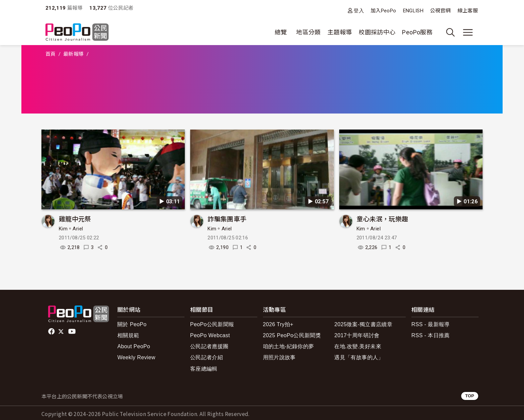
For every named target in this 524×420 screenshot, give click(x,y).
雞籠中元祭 (75, 219)
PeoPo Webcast (210, 335)
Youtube (73, 332)
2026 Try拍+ (278, 324)
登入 (359, 11)
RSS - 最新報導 (431, 324)
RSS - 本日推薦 (431, 335)
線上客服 (468, 11)
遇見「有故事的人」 (359, 357)
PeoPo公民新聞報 (212, 324)
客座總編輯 (204, 369)
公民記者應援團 (209, 346)
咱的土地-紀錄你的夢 (289, 346)
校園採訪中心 (377, 32)
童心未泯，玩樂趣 (382, 219)
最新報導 (73, 54)
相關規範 (128, 335)
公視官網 (440, 11)
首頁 (51, 54)
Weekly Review (136, 357)
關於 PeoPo (132, 324)
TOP (470, 396)
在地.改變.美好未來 (358, 346)
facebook (52, 332)
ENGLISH (413, 11)
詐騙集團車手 (227, 219)
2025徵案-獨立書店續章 (363, 324)
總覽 (281, 32)
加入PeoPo (383, 11)
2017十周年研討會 (357, 335)
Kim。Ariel (71, 229)
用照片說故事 (279, 357)
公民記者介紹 (207, 357)
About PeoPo (134, 346)
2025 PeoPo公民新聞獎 (292, 335)
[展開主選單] (468, 32)
